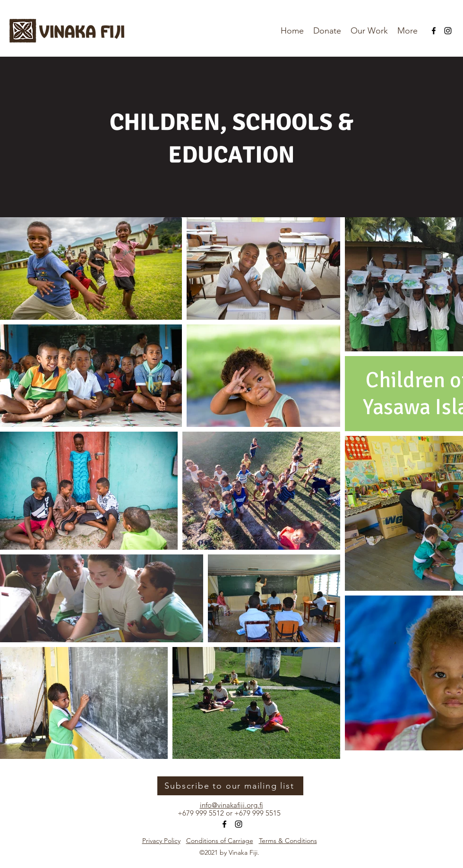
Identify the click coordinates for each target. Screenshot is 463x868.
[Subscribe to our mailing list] (230, 786)
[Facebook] (434, 31)
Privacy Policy (161, 841)
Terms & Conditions (288, 841)
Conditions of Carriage (220, 841)
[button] (407, 31)
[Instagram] (448, 31)
